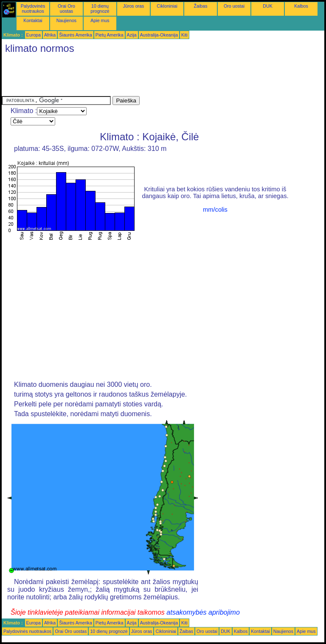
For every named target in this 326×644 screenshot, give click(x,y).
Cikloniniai (167, 6)
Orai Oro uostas (66, 9)
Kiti (184, 35)
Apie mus (100, 20)
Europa (34, 35)
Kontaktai (33, 20)
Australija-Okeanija (159, 35)
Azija (132, 35)
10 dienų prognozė (100, 9)
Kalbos (301, 6)
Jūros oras (134, 6)
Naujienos (66, 20)
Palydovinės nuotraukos (33, 9)
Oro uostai (234, 6)
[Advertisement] (156, 77)
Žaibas (201, 6)
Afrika (50, 35)
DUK (268, 6)
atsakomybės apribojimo (203, 612)
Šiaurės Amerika (76, 35)
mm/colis (215, 210)
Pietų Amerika (110, 35)
